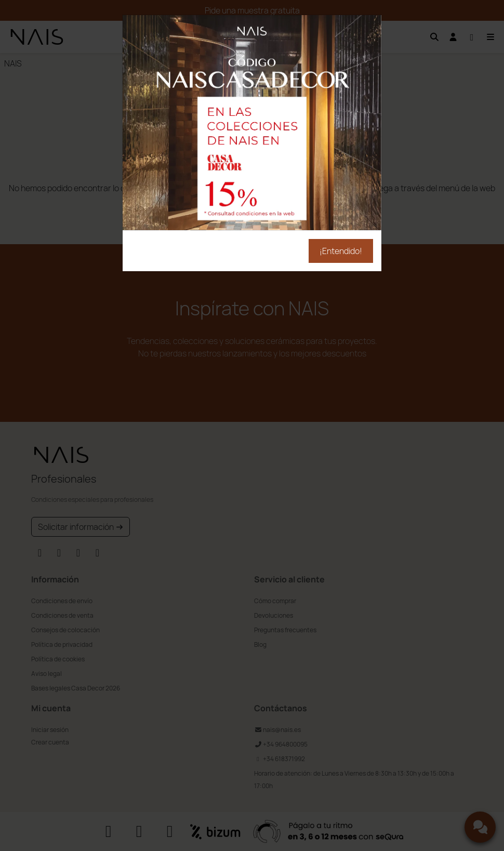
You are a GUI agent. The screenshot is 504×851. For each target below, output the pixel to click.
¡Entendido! (341, 251)
